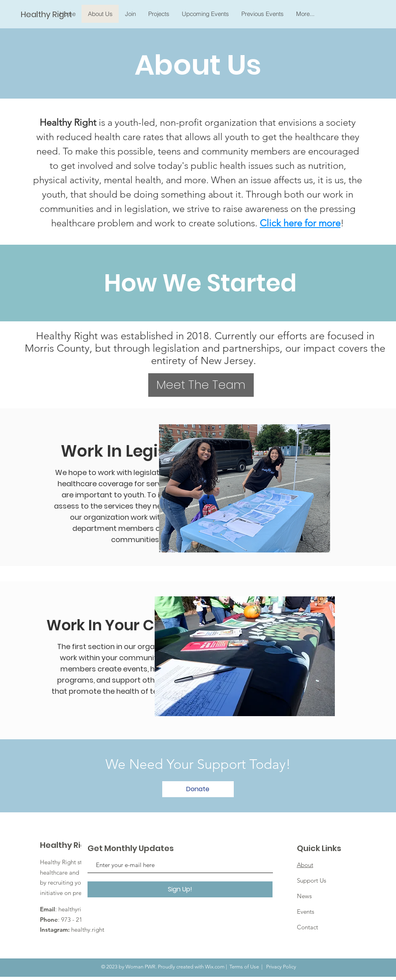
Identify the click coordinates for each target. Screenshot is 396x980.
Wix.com (215, 967)
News (304, 896)
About (305, 865)
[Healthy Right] (47, 14)
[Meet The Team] (201, 385)
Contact (307, 927)
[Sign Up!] (180, 889)
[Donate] (198, 789)
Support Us (311, 880)
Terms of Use (244, 967)
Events (305, 912)
